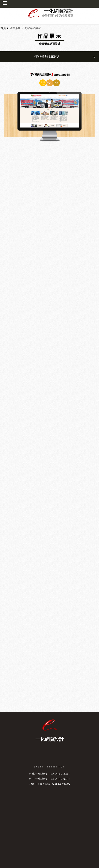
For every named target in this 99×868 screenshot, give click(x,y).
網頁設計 (63, 11)
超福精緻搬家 (33, 28)
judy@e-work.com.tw (55, 784)
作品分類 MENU (65, 57)
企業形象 (15, 28)
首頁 (3, 28)
